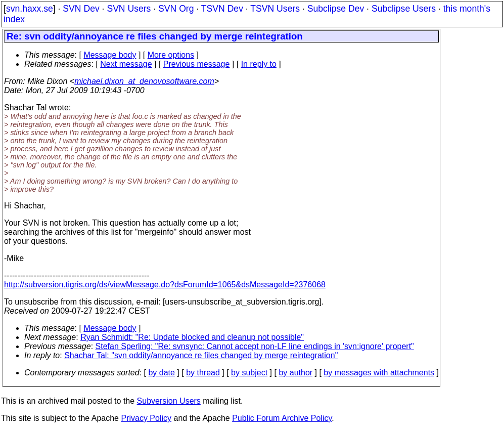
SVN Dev (81, 9)
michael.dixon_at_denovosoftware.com (144, 81)
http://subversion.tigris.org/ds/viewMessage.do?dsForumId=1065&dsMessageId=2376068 (165, 285)
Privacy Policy (146, 418)
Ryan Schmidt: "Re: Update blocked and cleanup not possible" (192, 337)
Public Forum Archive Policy (282, 418)
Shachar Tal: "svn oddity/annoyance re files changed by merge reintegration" (201, 355)
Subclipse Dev (336, 9)
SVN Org (176, 9)
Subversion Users (169, 401)
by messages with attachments (379, 373)
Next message (126, 64)
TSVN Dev (222, 9)
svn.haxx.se (30, 9)
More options (171, 55)
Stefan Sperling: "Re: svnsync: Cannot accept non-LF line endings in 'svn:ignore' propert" (255, 346)
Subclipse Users (404, 9)
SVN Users (129, 9)
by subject (249, 373)
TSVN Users (275, 9)
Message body (110, 55)
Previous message (197, 64)
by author (295, 373)
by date (161, 373)
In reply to (259, 64)
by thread (203, 373)
